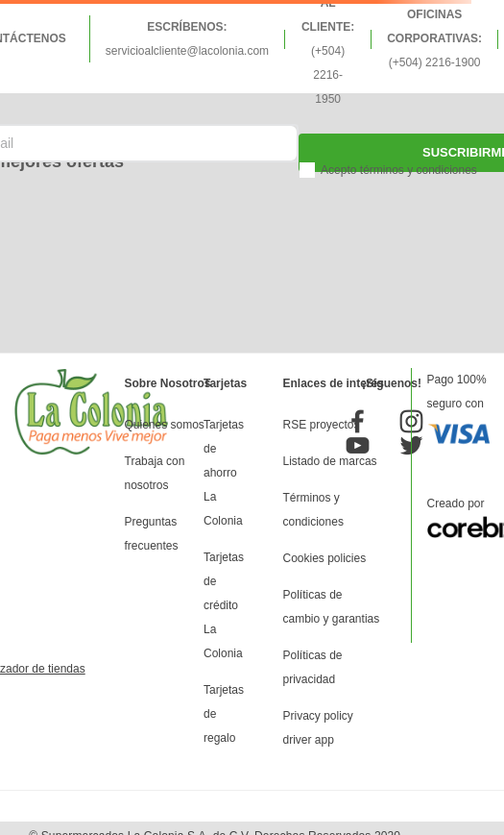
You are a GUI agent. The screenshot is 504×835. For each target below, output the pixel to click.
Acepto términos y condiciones (399, 170)
